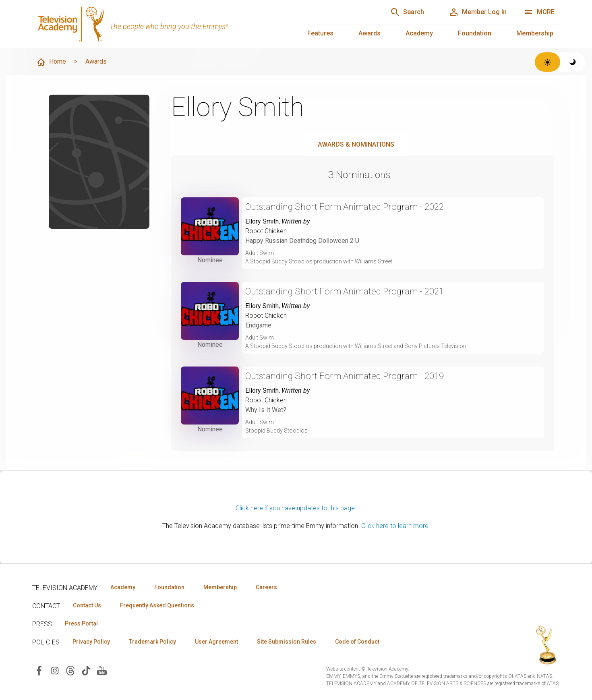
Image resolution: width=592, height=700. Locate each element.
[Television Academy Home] (162, 24)
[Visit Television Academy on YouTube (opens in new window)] (102, 670)
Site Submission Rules (287, 642)
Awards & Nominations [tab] (356, 144)
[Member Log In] (478, 12)
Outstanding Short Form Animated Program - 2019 (345, 376)
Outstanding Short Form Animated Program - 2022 (345, 207)
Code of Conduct (357, 642)
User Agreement (216, 642)
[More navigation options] (539, 12)
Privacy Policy (91, 642)
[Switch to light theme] (547, 62)
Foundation (475, 33)
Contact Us (87, 605)
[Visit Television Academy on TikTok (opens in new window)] (86, 670)
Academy (419, 33)
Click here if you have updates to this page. (296, 508)
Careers (266, 587)
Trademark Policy (152, 642)
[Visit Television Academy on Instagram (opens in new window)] (55, 670)
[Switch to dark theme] (573, 62)
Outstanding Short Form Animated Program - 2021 (345, 291)
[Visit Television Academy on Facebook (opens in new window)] (39, 670)
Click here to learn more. (396, 526)
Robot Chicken (266, 231)
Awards (369, 33)
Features (320, 33)
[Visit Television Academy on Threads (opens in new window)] (70, 670)
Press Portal (81, 623)
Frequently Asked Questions (157, 605)
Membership (535, 33)
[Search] (407, 12)
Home (51, 62)
